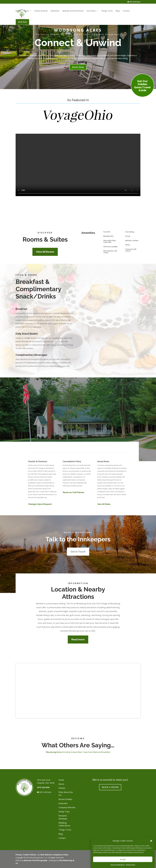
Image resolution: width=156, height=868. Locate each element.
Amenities (55, 12)
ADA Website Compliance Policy (54, 831)
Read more (78, 616)
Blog (118, 12)
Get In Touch (78, 528)
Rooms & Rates (41, 12)
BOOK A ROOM (110, 763)
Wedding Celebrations (64, 801)
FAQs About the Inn (66, 770)
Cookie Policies (29, 831)
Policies (62, 764)
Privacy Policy (131, 865)
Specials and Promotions (73, 12)
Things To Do (107, 12)
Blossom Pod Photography (36, 837)
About (26, 12)
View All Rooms (45, 228)
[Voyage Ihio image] (78, 122)
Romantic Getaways (63, 794)
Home (18, 12)
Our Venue (91, 12)
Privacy (19, 831)
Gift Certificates (134, 2)
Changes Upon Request (40, 480)
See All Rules (104, 480)
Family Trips (64, 788)
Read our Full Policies (74, 469)
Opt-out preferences (118, 865)
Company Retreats (67, 784)
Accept (123, 859)
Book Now (22, 23)
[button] (151, 841)
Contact (126, 12)
